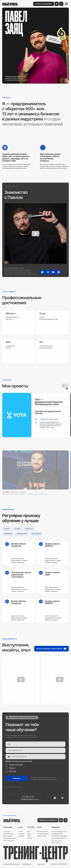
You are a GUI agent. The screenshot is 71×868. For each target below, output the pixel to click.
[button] (44, 4)
